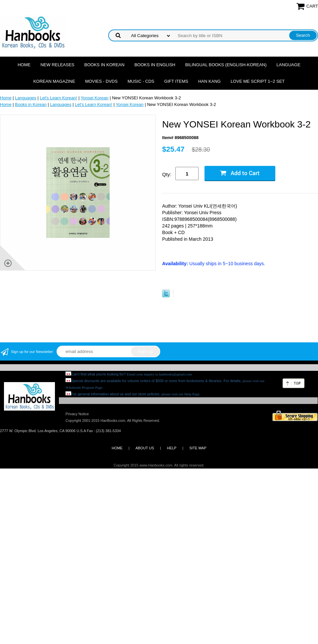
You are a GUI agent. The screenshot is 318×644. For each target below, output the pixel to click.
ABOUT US (145, 448)
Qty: (167, 174)
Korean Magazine (54, 81)
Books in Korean (104, 65)
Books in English (155, 65)
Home (24, 65)
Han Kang (209, 81)
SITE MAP (198, 448)
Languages (25, 98)
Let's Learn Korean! (58, 98)
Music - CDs (141, 81)
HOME (117, 448)
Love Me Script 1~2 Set (258, 81)
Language (289, 65)
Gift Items (176, 81)
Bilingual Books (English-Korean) (226, 65)
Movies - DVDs (101, 81)
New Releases (57, 65)
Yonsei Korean (95, 98)
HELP (172, 448)
